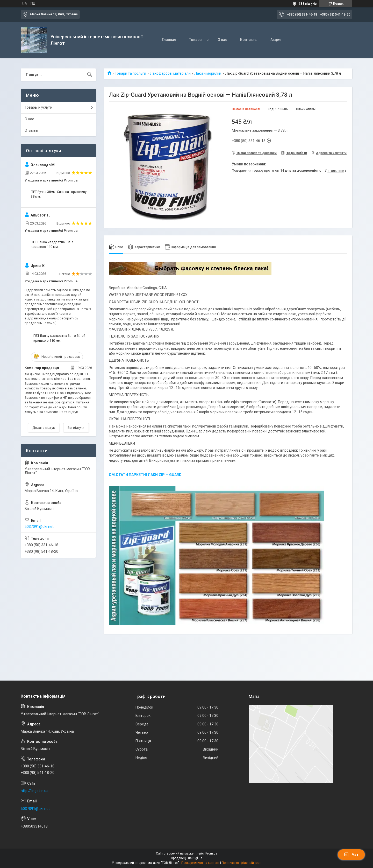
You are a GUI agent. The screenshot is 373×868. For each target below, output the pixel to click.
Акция (276, 40)
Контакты (249, 40)
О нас (222, 40)
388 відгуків (308, 4)
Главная (169, 40)
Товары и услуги (38, 107)
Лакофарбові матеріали (170, 73)
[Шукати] (90, 75)
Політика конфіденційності (242, 863)
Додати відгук (44, 428)
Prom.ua (211, 854)
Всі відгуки (76, 428)
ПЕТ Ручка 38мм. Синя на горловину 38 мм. (59, 194)
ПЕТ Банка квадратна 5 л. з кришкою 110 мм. (52, 244)
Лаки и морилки (208, 73)
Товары (196, 40)
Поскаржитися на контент (200, 863)
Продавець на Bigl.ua (187, 858)
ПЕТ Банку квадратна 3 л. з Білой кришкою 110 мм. (59, 338)
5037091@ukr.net (39, 527)
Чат (351, 855)
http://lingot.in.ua (35, 791)
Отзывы (31, 130)
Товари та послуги (130, 73)
